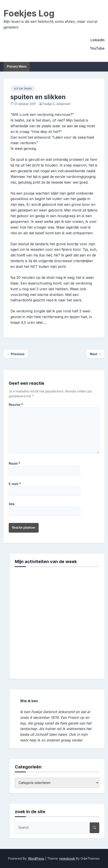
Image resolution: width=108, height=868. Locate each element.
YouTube (97, 48)
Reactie (16, 405)
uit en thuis (23, 89)
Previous (16, 354)
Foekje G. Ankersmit (57, 104)
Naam (15, 464)
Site (12, 504)
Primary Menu (17, 67)
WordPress (36, 858)
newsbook (67, 858)
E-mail (15, 484)
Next (95, 354)
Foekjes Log (29, 13)
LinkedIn (98, 40)
